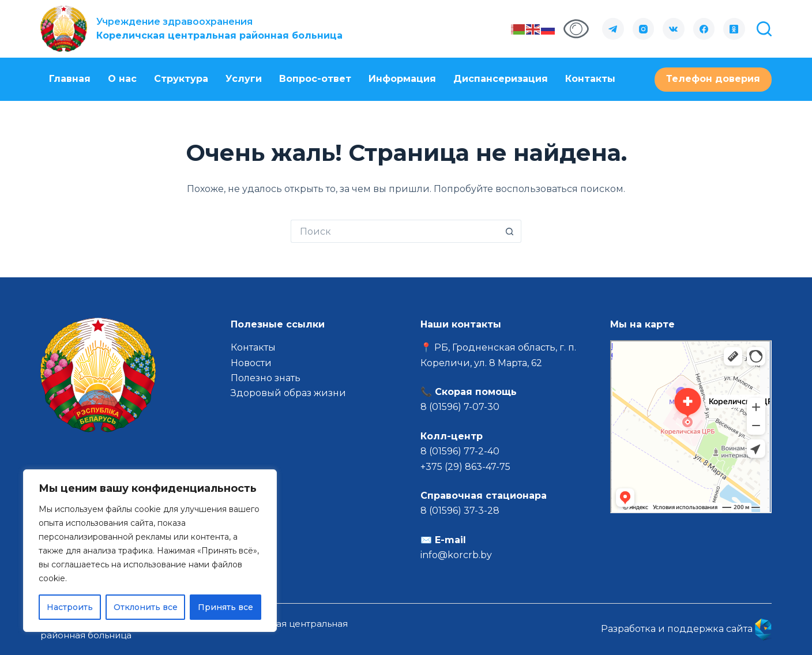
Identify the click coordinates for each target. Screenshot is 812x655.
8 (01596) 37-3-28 (460, 511)
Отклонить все (146, 607)
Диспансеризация (501, 79)
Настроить (70, 607)
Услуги (244, 79)
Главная (70, 79)
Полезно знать (266, 378)
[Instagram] (644, 29)
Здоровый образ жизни (288, 393)
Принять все (225, 607)
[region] (150, 551)
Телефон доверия (713, 79)
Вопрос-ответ (315, 79)
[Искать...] (394, 231)
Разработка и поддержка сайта (686, 629)
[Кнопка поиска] (510, 231)
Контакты (590, 79)
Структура (181, 79)
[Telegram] (613, 29)
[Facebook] (704, 29)
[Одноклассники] (734, 29)
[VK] (674, 29)
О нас (122, 79)
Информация (402, 79)
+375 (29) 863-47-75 (465, 467)
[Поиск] (764, 29)
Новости (251, 363)
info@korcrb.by (456, 555)
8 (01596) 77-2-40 (460, 451)
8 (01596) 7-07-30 (461, 407)
